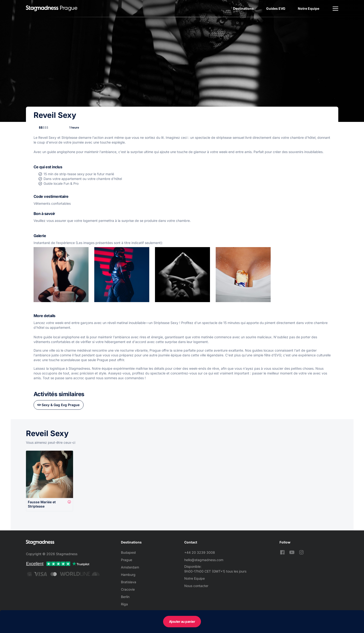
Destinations (243, 8)
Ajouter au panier (182, 621)
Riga (124, 604)
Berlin (125, 597)
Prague (127, 560)
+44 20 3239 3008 (200, 552)
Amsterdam (130, 567)
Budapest (128, 552)
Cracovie (128, 589)
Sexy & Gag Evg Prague (61, 405)
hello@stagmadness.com (204, 560)
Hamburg (128, 575)
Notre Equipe (309, 8)
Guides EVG (276, 8)
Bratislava (129, 582)
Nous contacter (196, 586)
